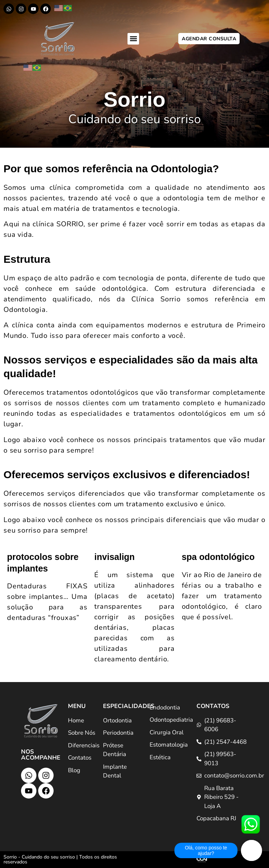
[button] (133, 39)
